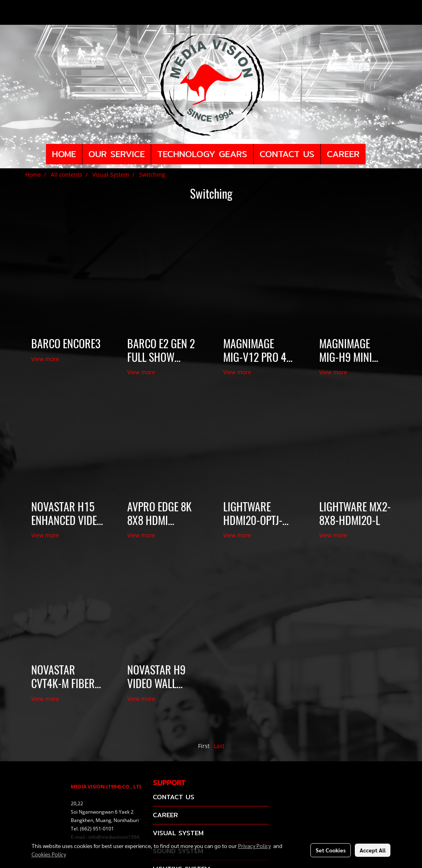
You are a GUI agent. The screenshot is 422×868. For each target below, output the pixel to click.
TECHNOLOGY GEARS (202, 154)
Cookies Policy (49, 854)
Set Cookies (331, 850)
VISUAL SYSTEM (178, 833)
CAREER (343, 154)
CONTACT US (287, 154)
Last (219, 746)
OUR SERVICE (117, 154)
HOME (64, 154)
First (204, 746)
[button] (373, 154)
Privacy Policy (254, 846)
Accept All (373, 850)
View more (46, 359)
